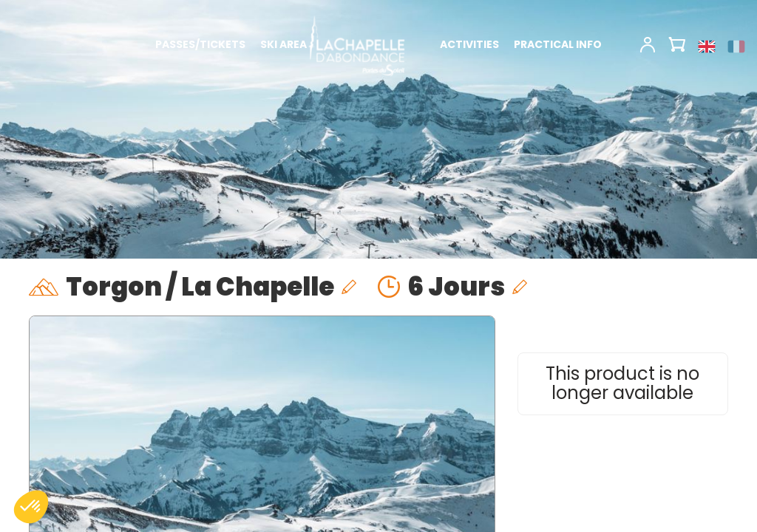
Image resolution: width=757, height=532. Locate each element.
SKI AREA (284, 44)
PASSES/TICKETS (200, 44)
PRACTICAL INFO (558, 44)
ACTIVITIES (469, 44)
